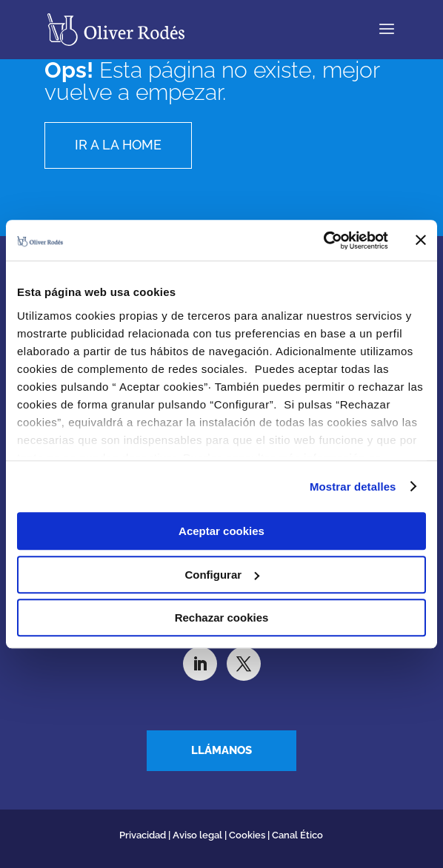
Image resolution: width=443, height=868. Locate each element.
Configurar (222, 575)
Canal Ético (297, 835)
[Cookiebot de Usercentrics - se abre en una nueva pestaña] (323, 240)
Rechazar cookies (222, 618)
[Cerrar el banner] (421, 240)
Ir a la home (118, 145)
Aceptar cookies (221, 531)
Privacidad (144, 835)
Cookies (247, 835)
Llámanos (221, 750)
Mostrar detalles (353, 487)
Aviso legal (197, 835)
